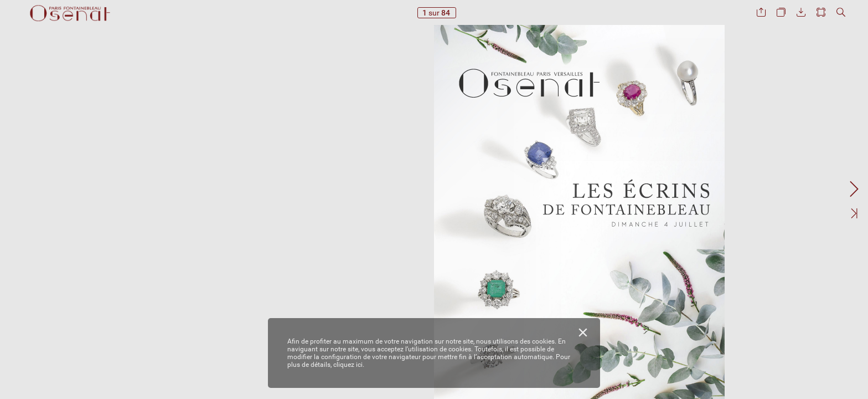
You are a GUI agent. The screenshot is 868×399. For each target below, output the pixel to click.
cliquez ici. (349, 365)
